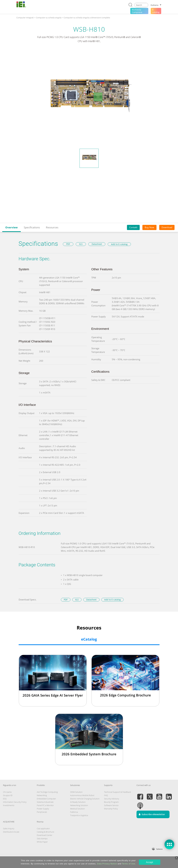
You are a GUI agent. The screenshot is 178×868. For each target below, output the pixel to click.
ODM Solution (76, 792)
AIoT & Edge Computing (47, 792)
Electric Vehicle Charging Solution (85, 799)
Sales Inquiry (9, 828)
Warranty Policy (111, 809)
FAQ (106, 795)
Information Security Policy (15, 802)
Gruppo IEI (8, 795)
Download (167, 227)
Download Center (45, 835)
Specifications (32, 227)
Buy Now (149, 227)
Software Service (111, 805)
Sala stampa (42, 838)
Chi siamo (7, 792)
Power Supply (43, 809)
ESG (5, 799)
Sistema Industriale (45, 802)
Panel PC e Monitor (45, 805)
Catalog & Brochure (45, 832)
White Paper (42, 842)
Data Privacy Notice (107, 864)
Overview (12, 227)
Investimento (9, 805)
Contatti (133, 227)
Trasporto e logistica (79, 815)
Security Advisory (112, 799)
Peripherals (42, 812)
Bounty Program (111, 802)
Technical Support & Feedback (117, 792)
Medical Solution (77, 809)
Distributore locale (11, 832)
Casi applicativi (43, 828)
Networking (42, 795)
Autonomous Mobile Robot (82, 795)
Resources (52, 227)
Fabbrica (74, 812)
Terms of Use (129, 864)
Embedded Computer (46, 799)
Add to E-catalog (119, 244)
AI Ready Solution (78, 802)
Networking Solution (79, 805)
